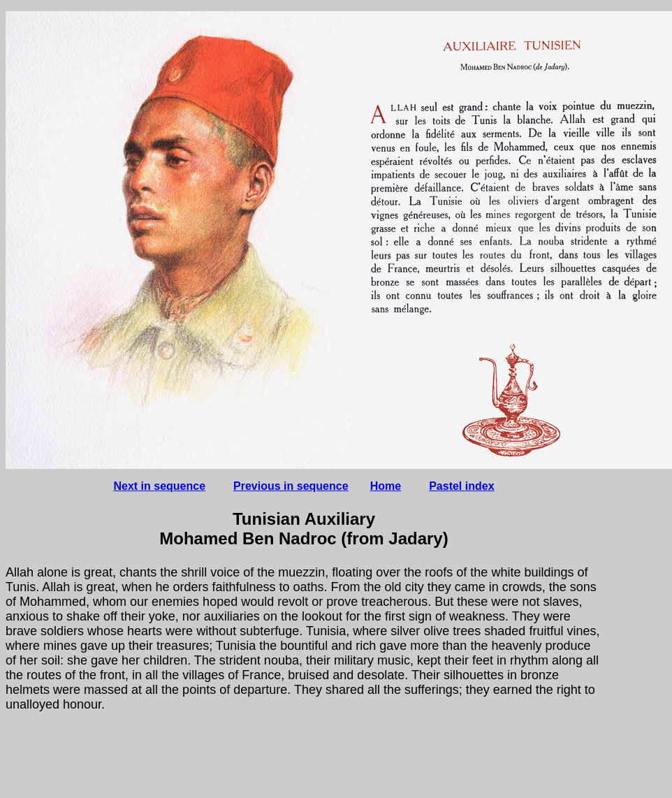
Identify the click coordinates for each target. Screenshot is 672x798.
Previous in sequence (291, 486)
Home (386, 486)
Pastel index (461, 486)
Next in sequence (159, 486)
